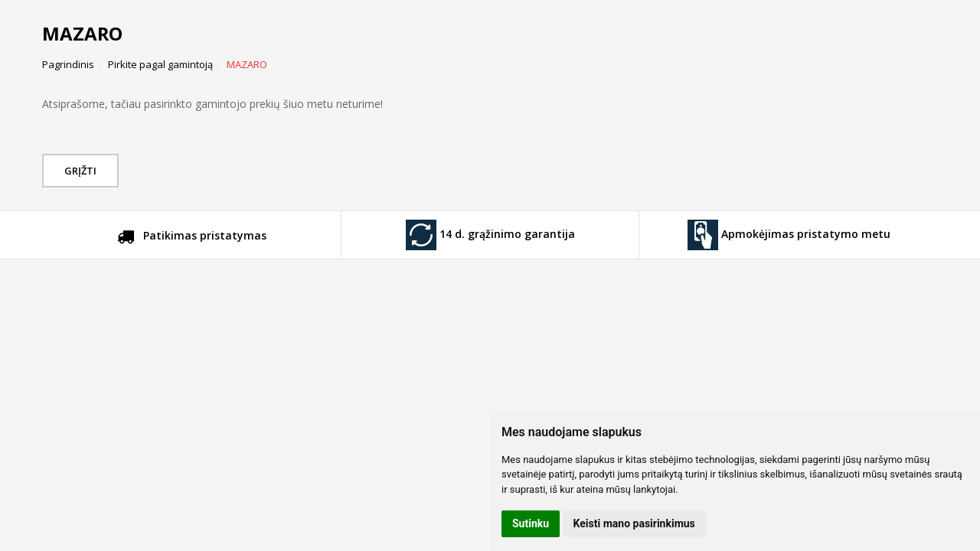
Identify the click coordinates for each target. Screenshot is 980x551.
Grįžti (83, 171)
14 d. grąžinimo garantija (490, 235)
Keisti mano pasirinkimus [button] (634, 523)
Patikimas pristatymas (192, 238)
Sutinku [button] (531, 523)
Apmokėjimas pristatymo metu (789, 235)
